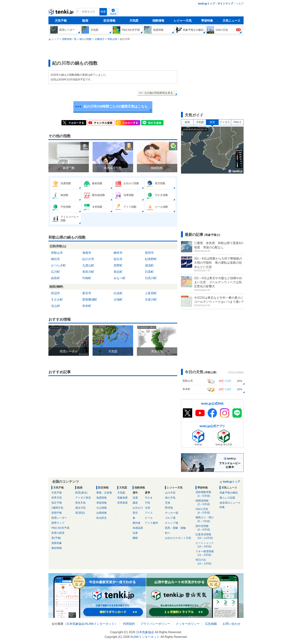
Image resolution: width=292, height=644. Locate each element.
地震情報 (101, 498)
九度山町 (88, 265)
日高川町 (151, 278)
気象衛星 (123, 498)
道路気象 (57, 543)
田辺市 (55, 293)
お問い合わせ (231, 624)
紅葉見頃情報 (206, 536)
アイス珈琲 (151, 523)
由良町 (55, 278)
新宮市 (87, 293)
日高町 (149, 272)
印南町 (87, 278)
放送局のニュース (230, 503)
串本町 (87, 306)
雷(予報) (56, 538)
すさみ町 (57, 300)
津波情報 (101, 503)
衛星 (187, 122)
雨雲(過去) (81, 493)
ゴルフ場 (170, 518)
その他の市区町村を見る (158, 93)
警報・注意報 (104, 493)
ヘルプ (240, 4)
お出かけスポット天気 (178, 538)
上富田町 (151, 293)
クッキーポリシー (188, 624)
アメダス (225, 122)
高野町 (118, 265)
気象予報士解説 (229, 493)
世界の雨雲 (58, 533)
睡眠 (135, 538)
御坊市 (55, 259)
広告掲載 (211, 624)
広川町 (55, 272)
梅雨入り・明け (206, 519)
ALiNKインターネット (100, 624)
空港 (168, 503)
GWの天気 (206, 511)
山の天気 (170, 493)
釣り (168, 533)
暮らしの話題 (227, 498)
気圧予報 (57, 503)
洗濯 (135, 498)
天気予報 (61, 21)
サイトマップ (225, 4)
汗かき (149, 498)
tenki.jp (61, 13)
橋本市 (118, 253)
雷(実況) (80, 513)
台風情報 (101, 513)
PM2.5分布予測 (60, 528)
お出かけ (138, 508)
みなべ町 (120, 278)
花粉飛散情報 (206, 494)
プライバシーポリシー (155, 624)
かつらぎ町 (58, 265)
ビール (149, 518)
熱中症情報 (206, 528)
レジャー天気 (183, 21)
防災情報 (110, 21)
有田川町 (88, 272)
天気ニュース (231, 21)
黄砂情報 (57, 548)
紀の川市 (88, 259)
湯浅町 (149, 265)
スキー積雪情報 (206, 553)
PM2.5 (237, 122)
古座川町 (151, 300)
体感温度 (138, 528)
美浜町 (118, 272)
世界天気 (57, 498)
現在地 (113, 14)
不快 (147, 503)
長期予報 (57, 513)
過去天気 (80, 508)
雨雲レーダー (59, 518)
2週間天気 (57, 508)
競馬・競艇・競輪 (175, 528)
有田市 (149, 253)
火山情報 (101, 508)
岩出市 (118, 259)
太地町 (118, 300)
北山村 (55, 306)
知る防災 (101, 518)
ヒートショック (206, 545)
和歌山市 (57, 253)
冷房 (147, 508)
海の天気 (170, 498)
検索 (103, 12)
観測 (85, 21)
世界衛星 (123, 503)
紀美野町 (151, 259)
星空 (135, 513)
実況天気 (80, 503)
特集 (222, 507)
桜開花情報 (206, 503)
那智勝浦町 (90, 300)
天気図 (134, 21)
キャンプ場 (172, 523)
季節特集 (207, 21)
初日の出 (206, 562)
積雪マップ (58, 523)
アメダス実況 (83, 498)
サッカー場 (172, 513)
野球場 (169, 508)
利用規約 (129, 624)
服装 (135, 503)
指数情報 (158, 21)
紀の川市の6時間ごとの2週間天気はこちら (116, 106)
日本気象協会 (75, 624)
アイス (149, 513)
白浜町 (118, 293)
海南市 (87, 253)
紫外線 (137, 523)
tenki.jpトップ (206, 4)
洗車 (135, 533)
